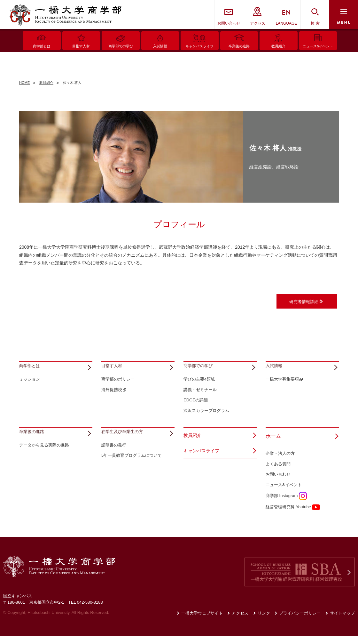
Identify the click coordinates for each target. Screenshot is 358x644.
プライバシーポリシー (300, 621)
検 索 (315, 23)
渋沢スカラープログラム (206, 419)
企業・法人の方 (280, 462)
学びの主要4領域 (199, 387)
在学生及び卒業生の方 (127, 444)
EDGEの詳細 (196, 409)
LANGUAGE (287, 23)
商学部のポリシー (118, 387)
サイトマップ (342, 621)
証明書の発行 (114, 462)
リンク (264, 621)
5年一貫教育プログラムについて (132, 472)
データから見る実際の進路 (44, 462)
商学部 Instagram (286, 504)
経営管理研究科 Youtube (293, 515)
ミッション (30, 387)
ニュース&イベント (284, 493)
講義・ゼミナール (200, 398)
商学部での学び (201, 370)
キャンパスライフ (204, 461)
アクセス (258, 23)
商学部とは (32, 370)
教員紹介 (194, 444)
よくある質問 (278, 472)
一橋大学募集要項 (282, 387)
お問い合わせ (229, 23)
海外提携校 (112, 398)
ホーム (273, 444)
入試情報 (276, 370)
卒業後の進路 (35, 444)
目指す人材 (114, 370)
